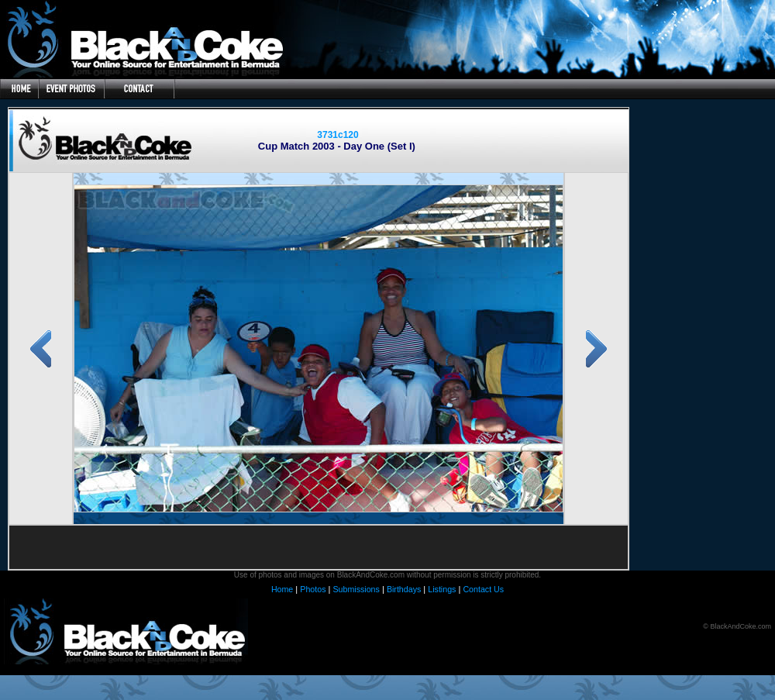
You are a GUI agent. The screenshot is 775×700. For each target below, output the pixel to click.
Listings (442, 589)
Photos (313, 589)
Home (282, 589)
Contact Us (483, 589)
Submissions (356, 589)
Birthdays (404, 589)
